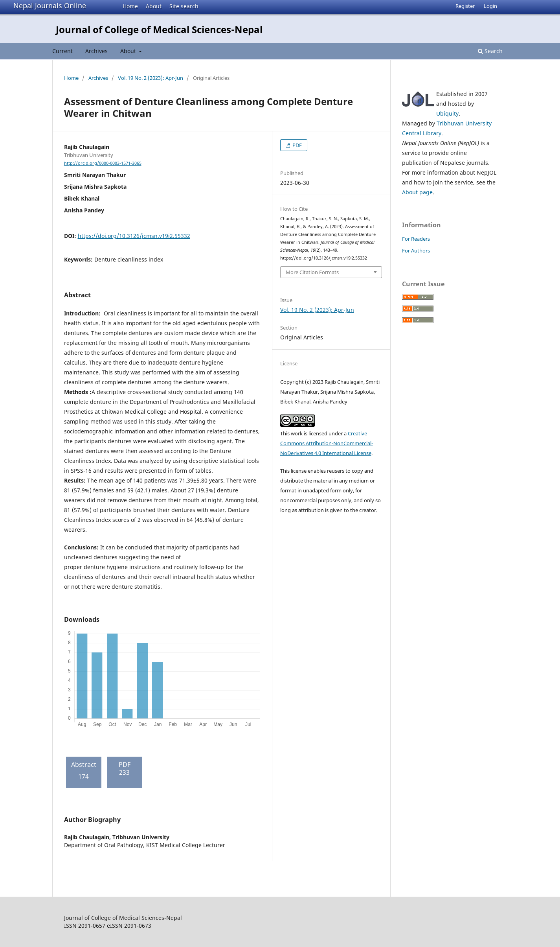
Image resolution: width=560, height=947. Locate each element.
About (154, 6)
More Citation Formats (312, 272)
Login (490, 6)
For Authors (416, 251)
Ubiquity (447, 113)
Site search (184, 6)
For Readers (416, 239)
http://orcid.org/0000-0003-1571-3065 (103, 163)
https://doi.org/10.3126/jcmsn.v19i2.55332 (134, 236)
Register (465, 6)
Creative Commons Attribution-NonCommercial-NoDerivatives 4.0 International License (327, 443)
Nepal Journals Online (50, 6)
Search (490, 51)
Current (62, 51)
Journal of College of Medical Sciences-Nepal (159, 29)
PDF (297, 145)
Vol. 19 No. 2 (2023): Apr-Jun (151, 78)
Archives (96, 51)
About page (417, 192)
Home (130, 6)
